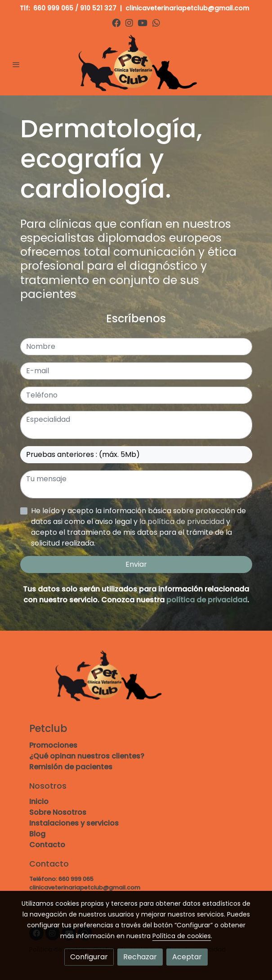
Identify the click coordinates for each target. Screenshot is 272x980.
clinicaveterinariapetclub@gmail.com (188, 8)
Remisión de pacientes (71, 767)
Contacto (47, 845)
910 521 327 (98, 8)
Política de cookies (182, 936)
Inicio (39, 802)
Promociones (53, 745)
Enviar (136, 564)
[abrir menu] (16, 64)
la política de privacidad (183, 522)
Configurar (89, 957)
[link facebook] (116, 22)
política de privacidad (207, 600)
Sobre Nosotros (58, 812)
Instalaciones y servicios (74, 823)
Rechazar (140, 957)
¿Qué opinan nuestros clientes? (87, 756)
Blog (37, 834)
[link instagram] (129, 22)
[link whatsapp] (156, 22)
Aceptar (187, 957)
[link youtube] (143, 22)
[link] (136, 64)
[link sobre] (136, 682)
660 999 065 (53, 8)
